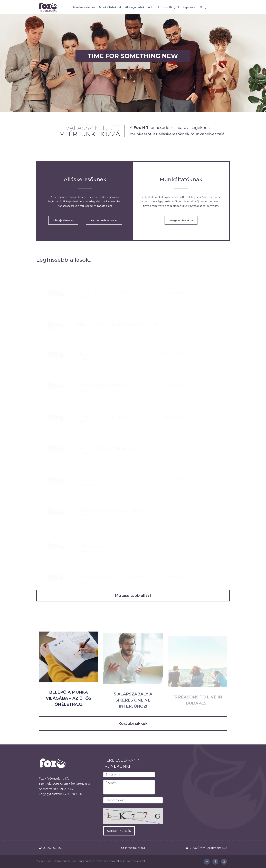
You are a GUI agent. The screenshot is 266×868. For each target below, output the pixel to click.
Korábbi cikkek (133, 724)
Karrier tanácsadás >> (104, 220)
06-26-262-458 (53, 848)
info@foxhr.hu (135, 848)
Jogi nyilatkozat (136, 861)
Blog (203, 7)
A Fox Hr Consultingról (164, 7)
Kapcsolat (189, 7)
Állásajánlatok (135, 7)
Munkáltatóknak (110, 7)
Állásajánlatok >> (63, 220)
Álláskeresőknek (84, 7)
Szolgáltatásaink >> (181, 220)
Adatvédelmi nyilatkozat (111, 861)
